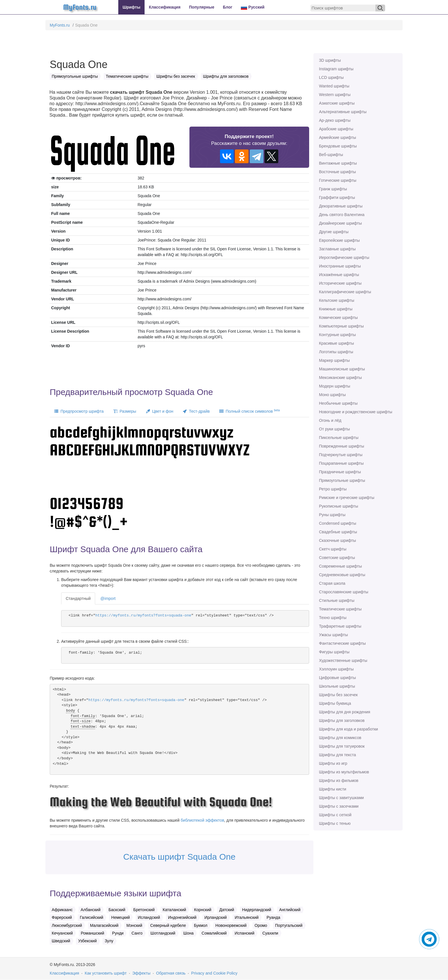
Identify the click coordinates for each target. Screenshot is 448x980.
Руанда (273, 917)
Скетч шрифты (333, 549)
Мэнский (134, 925)
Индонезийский (182, 917)
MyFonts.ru (60, 25)
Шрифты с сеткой (335, 815)
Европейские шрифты (340, 240)
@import (108, 598)
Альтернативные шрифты (343, 112)
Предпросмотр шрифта (79, 411)
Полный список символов (250, 411)
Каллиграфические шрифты (345, 292)
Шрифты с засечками (339, 806)
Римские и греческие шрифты (347, 498)
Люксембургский (67, 925)
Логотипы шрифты (336, 352)
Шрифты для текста (338, 755)
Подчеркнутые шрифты (341, 455)
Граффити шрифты (337, 197)
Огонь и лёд (330, 420)
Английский (290, 910)
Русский (253, 7)
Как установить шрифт (106, 973)
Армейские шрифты (338, 137)
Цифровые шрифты (338, 678)
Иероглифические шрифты (344, 258)
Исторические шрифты (340, 283)
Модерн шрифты (335, 386)
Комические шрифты (339, 318)
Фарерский (62, 917)
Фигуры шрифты (334, 652)
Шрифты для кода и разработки (349, 729)
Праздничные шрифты (340, 472)
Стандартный (78, 598)
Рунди (118, 933)
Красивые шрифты (337, 343)
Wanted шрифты (334, 86)
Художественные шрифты (343, 660)
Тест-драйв (196, 411)
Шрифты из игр (333, 763)
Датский (227, 910)
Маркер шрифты (335, 360)
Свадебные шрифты (338, 532)
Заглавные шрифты (337, 249)
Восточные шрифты (338, 172)
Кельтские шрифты (337, 300)
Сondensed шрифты (338, 523)
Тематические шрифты (340, 609)
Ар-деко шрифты (335, 120)
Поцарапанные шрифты (341, 463)
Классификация (165, 7)
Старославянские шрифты (344, 592)
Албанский (91, 910)
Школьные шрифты (337, 686)
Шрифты (131, 7)
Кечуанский (62, 933)
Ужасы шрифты (334, 635)
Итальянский (247, 917)
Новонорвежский (231, 925)
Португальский (289, 925)
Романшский (93, 933)
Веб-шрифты (331, 155)
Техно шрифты (333, 618)
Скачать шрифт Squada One (179, 857)
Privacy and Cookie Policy (214, 973)
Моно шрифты (333, 395)
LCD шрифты (331, 77)
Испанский (244, 933)
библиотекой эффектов (202, 820)
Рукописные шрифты (339, 506)
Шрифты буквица (335, 703)
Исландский (149, 917)
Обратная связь (171, 973)
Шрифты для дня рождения (345, 712)
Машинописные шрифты (342, 369)
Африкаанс (62, 910)
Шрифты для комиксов (340, 738)
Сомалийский (214, 933)
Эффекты (141, 973)
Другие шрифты (334, 232)
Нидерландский (257, 910)
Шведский (61, 941)
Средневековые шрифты (342, 575)
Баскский (117, 910)
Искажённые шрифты (339, 275)
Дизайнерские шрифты (341, 223)
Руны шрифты (332, 515)
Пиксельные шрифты (339, 438)
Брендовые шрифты (338, 146)
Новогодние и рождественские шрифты (356, 412)
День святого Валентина (342, 215)
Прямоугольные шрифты (342, 480)
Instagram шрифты (336, 69)
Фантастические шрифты (343, 643)
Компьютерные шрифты (341, 326)
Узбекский (87, 941)
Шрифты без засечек (338, 695)
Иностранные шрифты (340, 266)
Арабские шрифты (336, 129)
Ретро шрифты (333, 489)
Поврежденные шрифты (342, 446)
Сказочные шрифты (338, 540)
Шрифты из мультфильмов (344, 772)
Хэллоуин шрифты (336, 669)
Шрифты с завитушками (342, 798)
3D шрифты (330, 60)
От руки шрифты (335, 429)
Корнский (203, 910)
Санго (137, 933)
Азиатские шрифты (337, 103)
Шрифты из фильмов (339, 781)
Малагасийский (104, 925)
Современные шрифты (341, 566)
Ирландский (216, 917)
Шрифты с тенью (335, 823)
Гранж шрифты (333, 189)
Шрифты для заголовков (342, 720)
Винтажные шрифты (338, 163)
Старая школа (332, 583)
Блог (228, 7)
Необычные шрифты (338, 403)
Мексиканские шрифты (341, 378)
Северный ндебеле (168, 925)
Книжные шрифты (336, 309)
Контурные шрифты (338, 335)
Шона (189, 933)
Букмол (201, 925)
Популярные (202, 7)
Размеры (125, 411)
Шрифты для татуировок (342, 746)
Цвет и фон (160, 411)
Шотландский (163, 933)
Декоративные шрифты (341, 206)
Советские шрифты (337, 558)
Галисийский (91, 917)
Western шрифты (335, 95)
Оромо (261, 925)
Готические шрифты (338, 180)
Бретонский (144, 910)
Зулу (109, 941)
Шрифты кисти (333, 789)
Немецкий (120, 917)
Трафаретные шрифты (340, 626)
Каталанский (174, 910)
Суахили (270, 933)
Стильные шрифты (337, 600)
